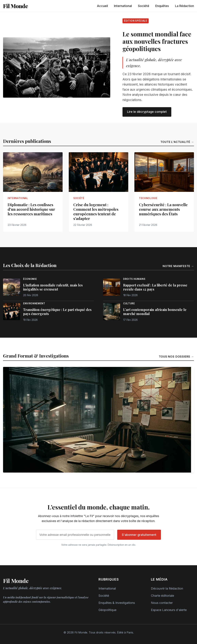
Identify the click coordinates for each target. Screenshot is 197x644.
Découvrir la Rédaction (167, 588)
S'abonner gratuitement (139, 535)
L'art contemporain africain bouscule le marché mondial (155, 312)
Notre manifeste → (178, 266)
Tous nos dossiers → (176, 357)
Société (144, 6)
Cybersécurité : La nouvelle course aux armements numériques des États (163, 209)
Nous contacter (162, 603)
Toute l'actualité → (177, 142)
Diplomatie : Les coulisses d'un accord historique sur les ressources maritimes (31, 209)
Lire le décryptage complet (147, 112)
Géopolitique (107, 610)
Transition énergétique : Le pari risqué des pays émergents (57, 312)
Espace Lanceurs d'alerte (169, 610)
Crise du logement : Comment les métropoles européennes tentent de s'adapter (96, 212)
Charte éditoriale (162, 596)
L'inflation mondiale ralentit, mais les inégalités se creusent (53, 287)
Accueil (102, 6)
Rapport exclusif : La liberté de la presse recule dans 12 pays (155, 287)
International (123, 6)
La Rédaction (184, 6)
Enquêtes (162, 6)
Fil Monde (15, 6)
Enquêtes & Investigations (117, 603)
